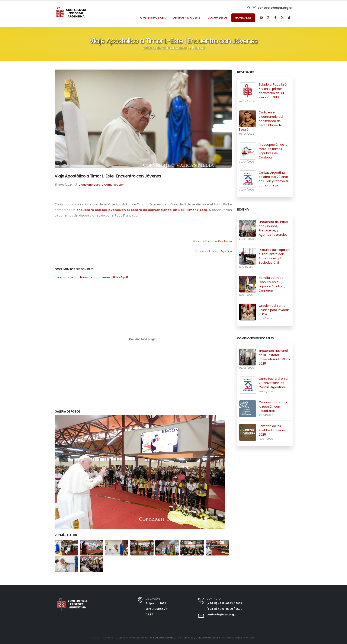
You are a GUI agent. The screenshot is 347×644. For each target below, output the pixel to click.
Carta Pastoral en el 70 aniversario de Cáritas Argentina (273, 383)
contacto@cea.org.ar (275, 8)
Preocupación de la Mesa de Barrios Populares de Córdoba (273, 151)
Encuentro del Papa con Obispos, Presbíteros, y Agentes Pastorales (273, 228)
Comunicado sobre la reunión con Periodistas (273, 407)
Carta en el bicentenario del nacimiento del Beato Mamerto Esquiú (261, 121)
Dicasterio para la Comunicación (102, 185)
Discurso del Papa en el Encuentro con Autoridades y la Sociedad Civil (274, 256)
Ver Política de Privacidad (159, 638)
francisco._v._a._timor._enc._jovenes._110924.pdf (91, 277)
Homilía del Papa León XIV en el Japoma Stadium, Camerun (272, 284)
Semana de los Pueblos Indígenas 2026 (272, 430)
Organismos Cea (153, 18)
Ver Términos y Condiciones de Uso (199, 638)
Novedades (243, 18)
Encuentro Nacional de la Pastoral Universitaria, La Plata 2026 (274, 357)
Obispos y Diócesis (186, 18)
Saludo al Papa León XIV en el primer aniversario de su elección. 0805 (274, 91)
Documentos (218, 18)
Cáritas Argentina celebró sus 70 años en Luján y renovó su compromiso (274, 179)
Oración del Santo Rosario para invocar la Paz (274, 310)
